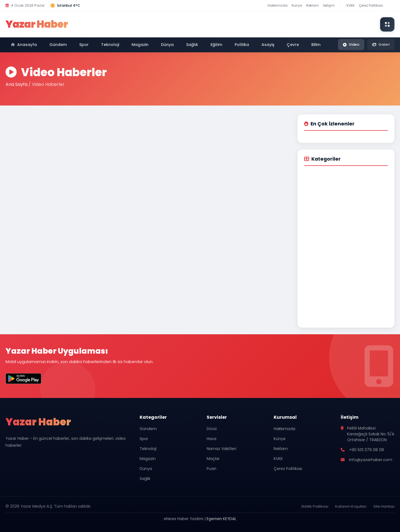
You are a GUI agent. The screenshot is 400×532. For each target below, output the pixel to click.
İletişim (329, 5)
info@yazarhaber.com (371, 460)
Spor (84, 45)
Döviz (212, 429)
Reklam (312, 5)
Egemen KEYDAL (221, 519)
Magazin (140, 45)
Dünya (167, 45)
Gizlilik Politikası (315, 506)
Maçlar (213, 459)
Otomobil (316, 255)
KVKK (351, 5)
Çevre (293, 45)
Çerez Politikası (371, 5)
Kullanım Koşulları (351, 506)
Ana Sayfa (16, 84)
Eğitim (216, 45)
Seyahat (315, 274)
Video (351, 44)
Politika (242, 45)
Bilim (316, 45)
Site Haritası (384, 506)
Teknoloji (110, 45)
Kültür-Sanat (319, 264)
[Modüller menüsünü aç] (387, 24)
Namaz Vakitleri (221, 449)
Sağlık (192, 45)
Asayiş (268, 45)
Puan (211, 469)
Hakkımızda (278, 5)
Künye (297, 5)
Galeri (381, 44)
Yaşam (313, 245)
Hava (211, 439)
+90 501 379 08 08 (366, 450)
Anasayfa (24, 45)
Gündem (58, 45)
